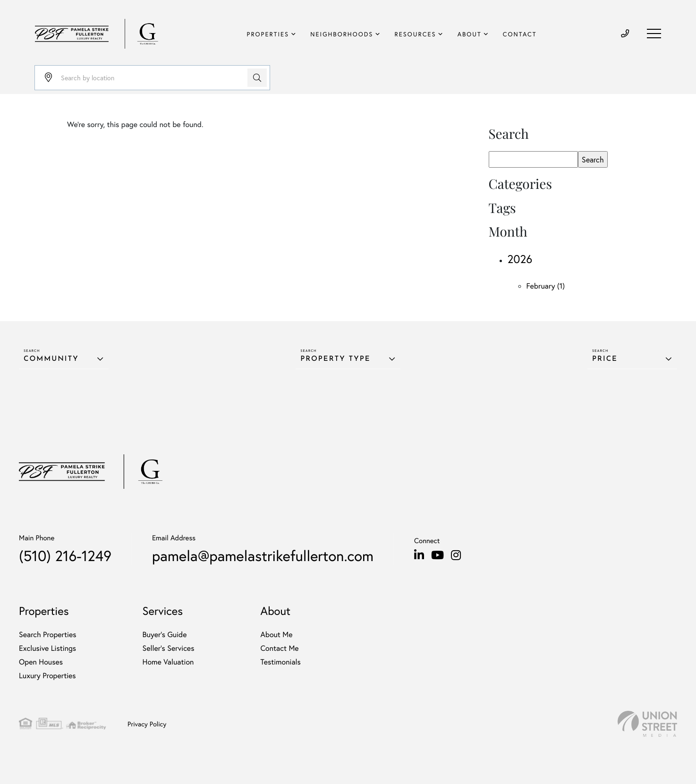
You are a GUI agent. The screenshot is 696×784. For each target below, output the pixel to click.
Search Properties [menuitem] (48, 635)
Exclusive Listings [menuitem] (47, 648)
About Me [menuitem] (276, 635)
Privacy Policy (147, 724)
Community (51, 359)
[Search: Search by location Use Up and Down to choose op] (152, 78)
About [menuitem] (470, 34)
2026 (520, 259)
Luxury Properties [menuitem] (47, 676)
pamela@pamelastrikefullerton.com (263, 556)
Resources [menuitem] (416, 34)
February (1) (546, 286)
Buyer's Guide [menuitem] (165, 635)
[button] (257, 78)
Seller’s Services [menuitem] (169, 648)
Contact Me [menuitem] (279, 648)
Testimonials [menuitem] (280, 662)
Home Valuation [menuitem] (168, 662)
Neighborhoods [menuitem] (342, 34)
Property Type (335, 359)
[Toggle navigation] (654, 34)
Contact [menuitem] (520, 34)
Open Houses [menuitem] (41, 662)
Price (605, 359)
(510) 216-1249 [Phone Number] (65, 556)
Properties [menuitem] (268, 34)
